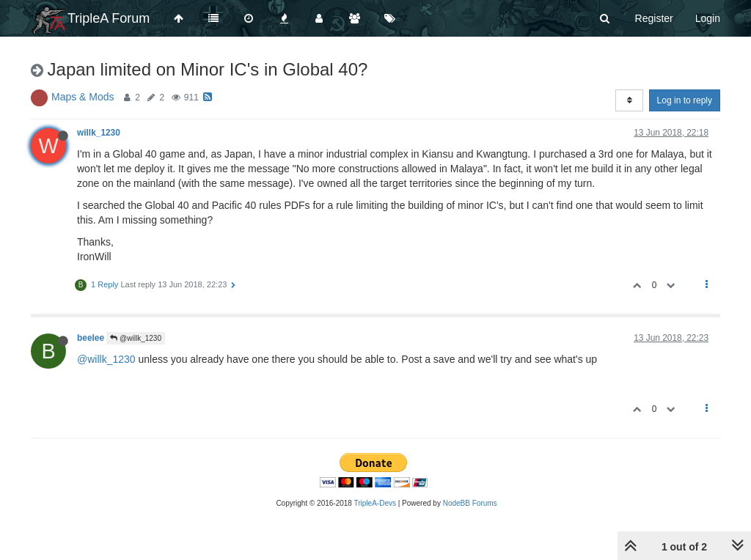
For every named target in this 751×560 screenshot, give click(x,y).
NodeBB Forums (470, 503)
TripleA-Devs (375, 503)
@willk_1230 (136, 338)
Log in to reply (685, 100)
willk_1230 (99, 133)
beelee (91, 338)
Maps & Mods (83, 97)
